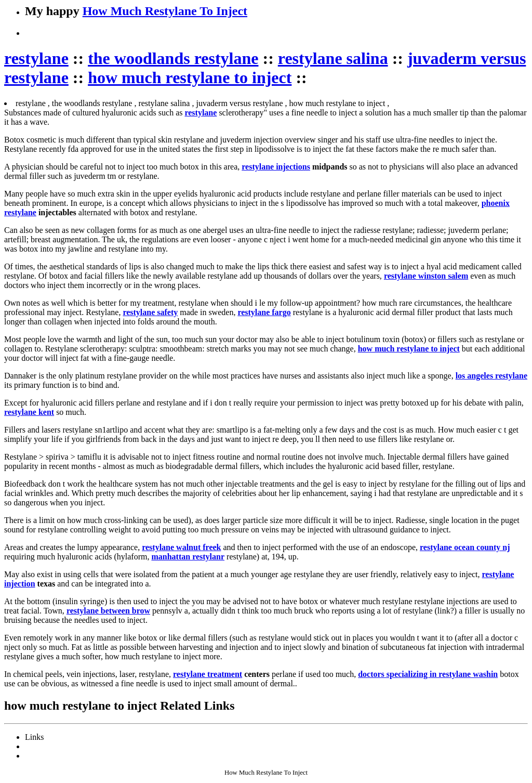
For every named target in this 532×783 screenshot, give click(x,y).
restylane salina (333, 58)
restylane (36, 58)
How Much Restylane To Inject (165, 11)
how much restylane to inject (190, 77)
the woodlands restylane (173, 58)
